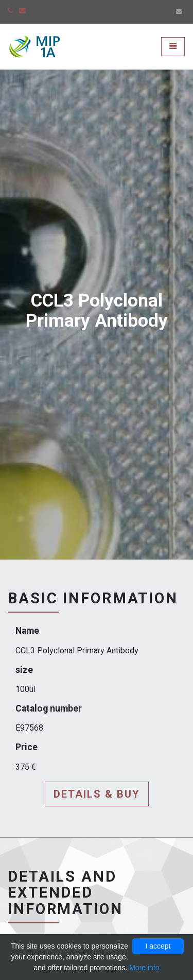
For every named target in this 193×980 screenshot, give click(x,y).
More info (144, 968)
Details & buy (97, 794)
